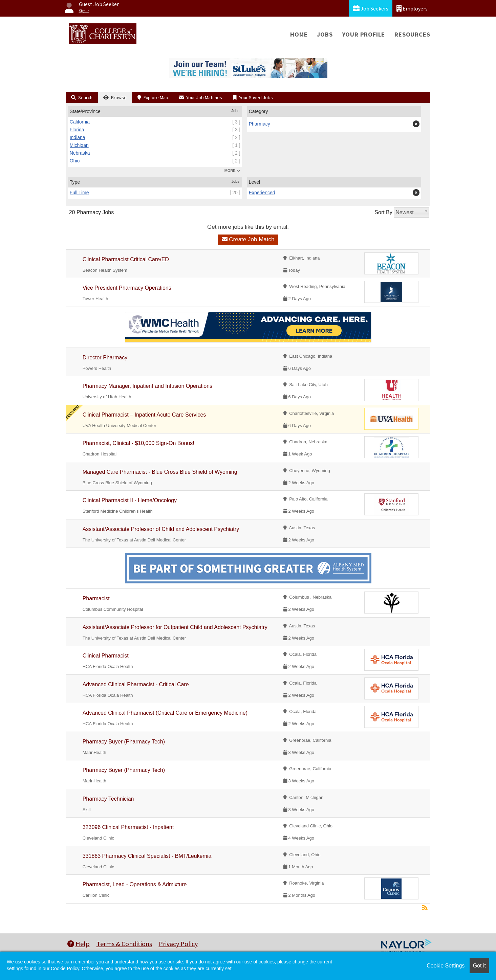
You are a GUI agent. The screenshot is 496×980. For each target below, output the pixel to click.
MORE (232, 171)
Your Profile (364, 34)
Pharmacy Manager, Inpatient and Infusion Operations (147, 386)
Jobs (325, 34)
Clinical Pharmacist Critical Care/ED (127, 259)
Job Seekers (371, 8)
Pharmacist (96, 598)
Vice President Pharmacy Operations (127, 288)
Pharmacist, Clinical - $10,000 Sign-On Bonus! (138, 443)
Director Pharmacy (105, 358)
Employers (412, 8)
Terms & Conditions (124, 944)
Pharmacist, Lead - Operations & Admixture (135, 884)
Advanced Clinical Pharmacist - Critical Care (136, 684)
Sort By (383, 212)
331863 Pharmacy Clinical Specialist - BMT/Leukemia (147, 856)
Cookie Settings (446, 966)
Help (79, 944)
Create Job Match (248, 239)
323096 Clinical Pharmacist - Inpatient (128, 827)
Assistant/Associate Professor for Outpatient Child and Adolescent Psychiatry (175, 627)
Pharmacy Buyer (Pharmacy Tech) (124, 742)
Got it (479, 966)
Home (299, 34)
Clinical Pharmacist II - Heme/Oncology (130, 500)
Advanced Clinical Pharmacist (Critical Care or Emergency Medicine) (165, 713)
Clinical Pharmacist (106, 656)
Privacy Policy (178, 944)
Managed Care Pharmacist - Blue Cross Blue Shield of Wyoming (160, 472)
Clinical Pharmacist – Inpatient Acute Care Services (144, 415)
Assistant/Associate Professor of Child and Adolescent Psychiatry (161, 529)
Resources (412, 34)
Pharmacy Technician (108, 799)
